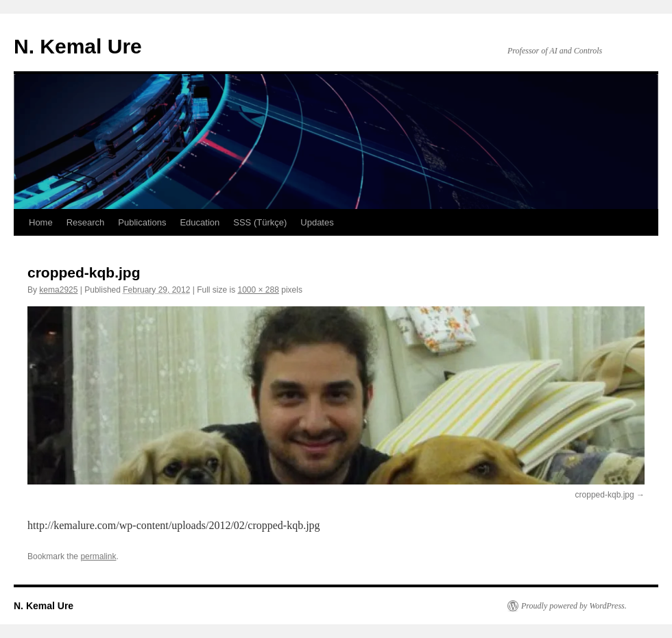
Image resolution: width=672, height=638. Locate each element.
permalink (98, 556)
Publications (142, 222)
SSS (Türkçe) (260, 222)
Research (86, 222)
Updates (317, 222)
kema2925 (58, 290)
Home (41, 222)
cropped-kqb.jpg (605, 495)
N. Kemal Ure (78, 46)
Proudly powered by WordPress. (574, 606)
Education (200, 222)
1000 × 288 (259, 290)
